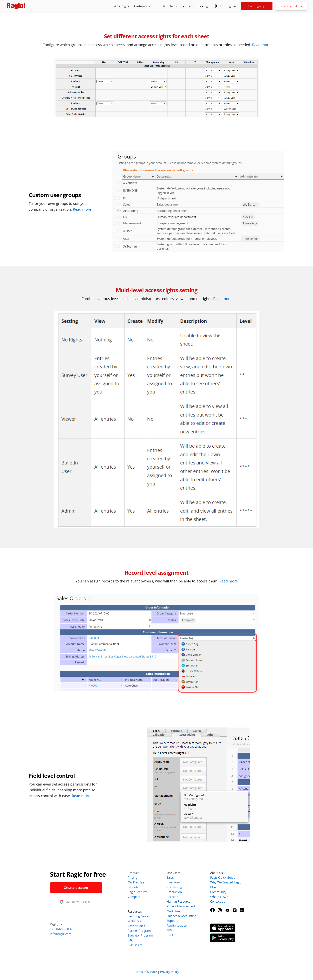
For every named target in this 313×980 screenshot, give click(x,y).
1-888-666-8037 (61, 929)
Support (172, 921)
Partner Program (139, 931)
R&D (170, 935)
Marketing (174, 911)
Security (133, 887)
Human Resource (178, 901)
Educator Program (140, 935)
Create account (76, 888)
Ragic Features (138, 892)
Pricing (203, 6)
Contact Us (218, 901)
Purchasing (174, 887)
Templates (170, 6)
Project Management (181, 906)
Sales (170, 877)
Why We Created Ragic (226, 882)
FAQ (131, 940)
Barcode (172, 897)
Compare (134, 897)
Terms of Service (146, 972)
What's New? (219, 897)
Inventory (173, 882)
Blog (213, 887)
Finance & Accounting (181, 916)
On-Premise (136, 882)
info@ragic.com (61, 934)
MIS (169, 930)
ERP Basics (135, 945)
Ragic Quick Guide (223, 877)
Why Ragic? (121, 6)
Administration (177, 925)
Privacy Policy (170, 972)
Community (218, 892)
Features (188, 6)
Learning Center (139, 916)
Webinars (134, 921)
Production (174, 892)
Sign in (231, 6)
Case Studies (136, 926)
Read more (261, 45)
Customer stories (146, 6)
